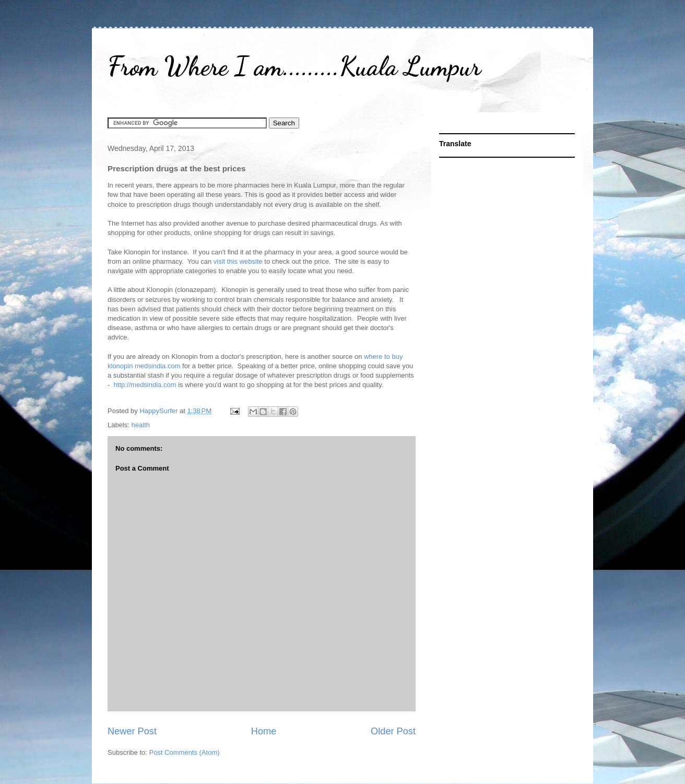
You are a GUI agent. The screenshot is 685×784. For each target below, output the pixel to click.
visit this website (238, 261)
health (141, 425)
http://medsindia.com (145, 385)
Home (264, 731)
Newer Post (132, 731)
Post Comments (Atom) (185, 752)
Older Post (393, 731)
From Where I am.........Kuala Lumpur (294, 66)
